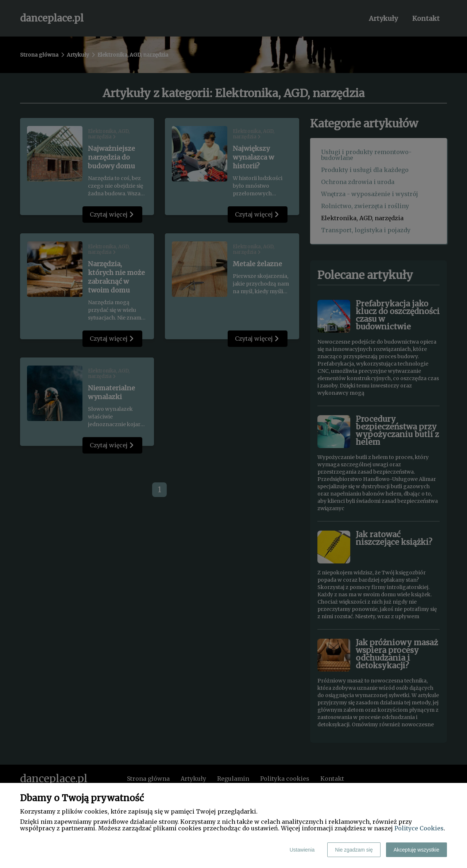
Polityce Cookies (419, 828)
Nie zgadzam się (354, 850)
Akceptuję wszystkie (416, 850)
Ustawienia (302, 850)
